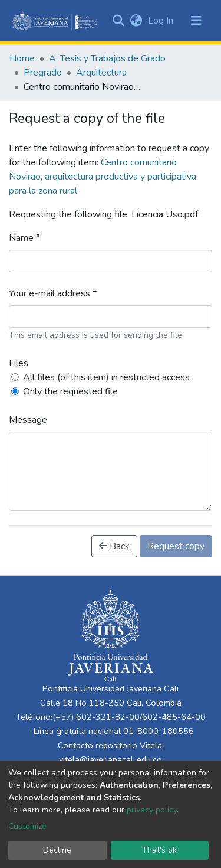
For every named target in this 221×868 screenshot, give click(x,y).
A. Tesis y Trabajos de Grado (107, 58)
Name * (24, 238)
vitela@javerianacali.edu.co (111, 759)
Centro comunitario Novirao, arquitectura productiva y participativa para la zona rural (103, 177)
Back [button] (114, 546)
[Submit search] (118, 21)
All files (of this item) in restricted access (106, 377)
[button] (136, 21)
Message (28, 420)
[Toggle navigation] (196, 21)
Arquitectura (101, 73)
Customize (27, 826)
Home (22, 58)
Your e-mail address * (53, 293)
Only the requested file (70, 391)
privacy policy (152, 810)
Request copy (176, 546)
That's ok (159, 850)
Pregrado (43, 73)
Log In (162, 21)
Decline (57, 850)
